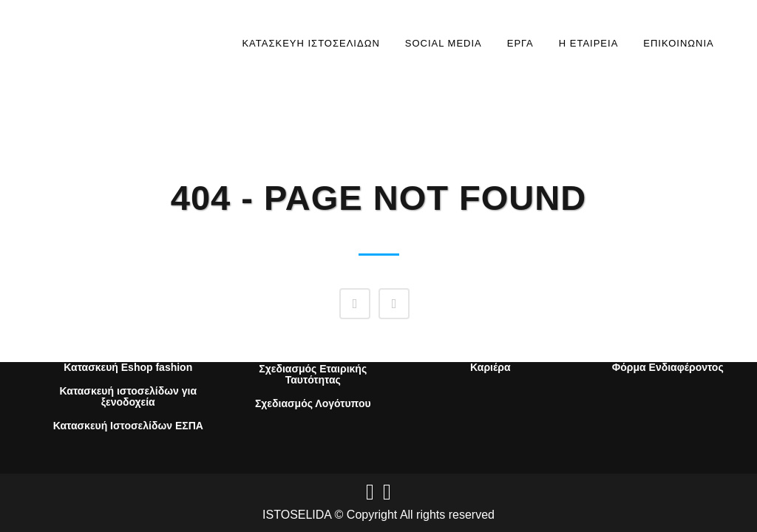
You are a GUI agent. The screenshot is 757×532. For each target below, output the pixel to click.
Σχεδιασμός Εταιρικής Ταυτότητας (313, 375)
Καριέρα (490, 368)
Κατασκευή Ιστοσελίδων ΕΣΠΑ (128, 426)
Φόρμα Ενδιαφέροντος (668, 368)
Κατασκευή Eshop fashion (128, 368)
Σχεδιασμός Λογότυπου (313, 404)
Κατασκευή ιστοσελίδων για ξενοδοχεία (128, 397)
